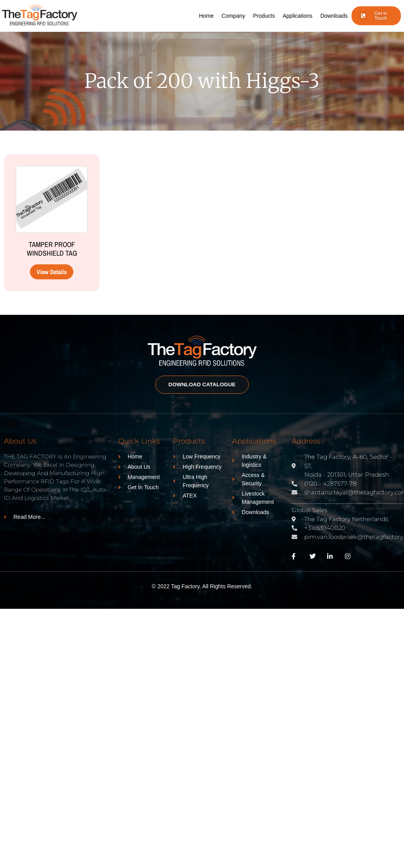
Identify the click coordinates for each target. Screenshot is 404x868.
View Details (52, 272)
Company (233, 16)
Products (264, 16)
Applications (298, 16)
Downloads (334, 16)
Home (206, 16)
